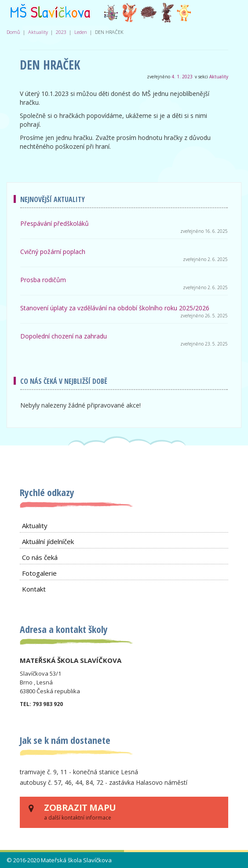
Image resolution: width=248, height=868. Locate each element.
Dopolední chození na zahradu (64, 336)
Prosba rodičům (43, 280)
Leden (81, 32)
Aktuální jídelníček (48, 541)
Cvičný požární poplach (53, 252)
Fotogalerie (39, 573)
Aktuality (38, 32)
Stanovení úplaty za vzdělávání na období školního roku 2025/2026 (115, 308)
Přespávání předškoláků (55, 223)
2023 (61, 32)
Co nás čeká (40, 557)
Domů (13, 32)
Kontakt (34, 589)
